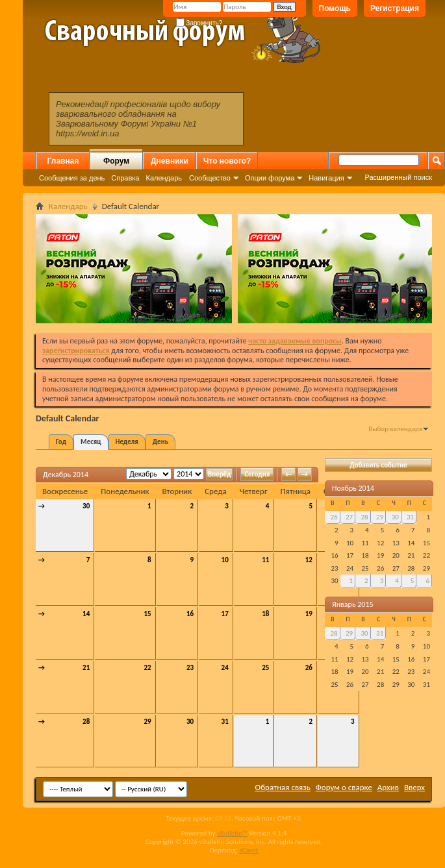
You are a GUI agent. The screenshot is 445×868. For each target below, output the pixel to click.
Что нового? (227, 161)
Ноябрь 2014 (353, 488)
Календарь (164, 178)
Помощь (335, 8)
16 (190, 614)
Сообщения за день (72, 178)
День (160, 442)
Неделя (127, 442)
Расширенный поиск (398, 177)
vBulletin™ (232, 833)
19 (309, 614)
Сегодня (257, 474)
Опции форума (270, 178)
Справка (125, 178)
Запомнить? (199, 23)
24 (225, 668)
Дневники (170, 161)
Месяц (91, 442)
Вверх (414, 787)
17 (225, 614)
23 (190, 668)
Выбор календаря (395, 429)
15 (147, 614)
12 (309, 560)
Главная (63, 161)
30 (86, 506)
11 (265, 560)
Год (61, 442)
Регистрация (395, 8)
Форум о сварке (344, 787)
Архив (388, 787)
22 (147, 668)
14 (86, 614)
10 (225, 560)
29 (147, 722)
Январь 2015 (353, 604)
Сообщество (210, 178)
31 (225, 722)
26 (309, 668)
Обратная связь (283, 787)
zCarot (249, 850)
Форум (116, 161)
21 (86, 668)
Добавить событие (378, 465)
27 (349, 517)
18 (265, 614)
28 (86, 722)
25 (265, 668)
